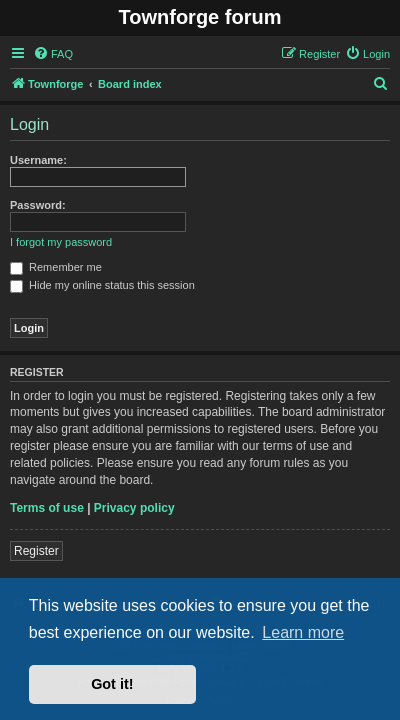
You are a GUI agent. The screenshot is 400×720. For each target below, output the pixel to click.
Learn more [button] (303, 632)
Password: (38, 205)
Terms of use (47, 508)
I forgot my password (61, 242)
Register (36, 551)
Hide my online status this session (102, 285)
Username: (38, 160)
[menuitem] (53, 54)
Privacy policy (134, 508)
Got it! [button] (112, 684)
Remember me (56, 267)
